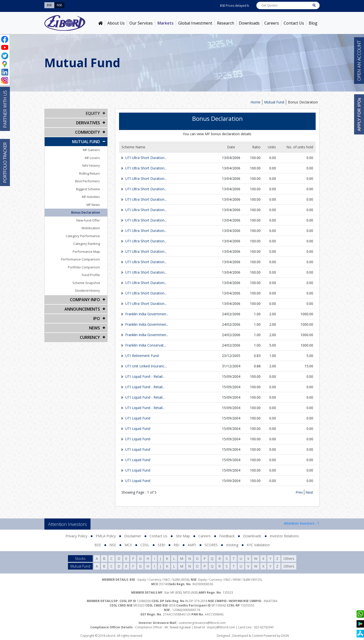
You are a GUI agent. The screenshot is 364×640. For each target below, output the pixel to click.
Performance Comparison (80, 259)
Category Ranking (87, 244)
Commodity (88, 132)
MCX (128, 545)
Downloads (249, 23)
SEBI (161, 545)
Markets (166, 23)
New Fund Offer (88, 220)
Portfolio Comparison (84, 267)
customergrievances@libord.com (202, 623)
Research (226, 23)
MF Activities (91, 197)
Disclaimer (133, 536)
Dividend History (88, 290)
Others (289, 559)
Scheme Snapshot (86, 283)
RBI (176, 545)
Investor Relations (284, 536)
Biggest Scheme (88, 189)
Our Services (141, 23)
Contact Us (294, 23)
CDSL (145, 545)
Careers (272, 23)
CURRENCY (90, 337)
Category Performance (83, 236)
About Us (116, 23)
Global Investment (195, 23)
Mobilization (91, 228)
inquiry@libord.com (221, 627)
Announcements (82, 309)
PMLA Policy (106, 536)
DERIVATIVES (88, 123)
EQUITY (93, 113)
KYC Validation (258, 545)
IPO (97, 319)
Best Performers (88, 181)
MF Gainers (91, 150)
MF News (93, 205)
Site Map (183, 536)
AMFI (192, 545)
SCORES (211, 545)
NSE (113, 545)
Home (255, 102)
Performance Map (86, 252)
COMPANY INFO (85, 300)
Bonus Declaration (303, 102)
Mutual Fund (274, 102)
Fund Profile (91, 275)
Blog (313, 23)
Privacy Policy (76, 536)
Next (309, 492)
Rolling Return (90, 173)
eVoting (232, 545)
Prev (299, 492)
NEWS (94, 328)
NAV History (91, 165)
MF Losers (92, 158)
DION (285, 636)
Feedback (227, 536)
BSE (98, 545)
